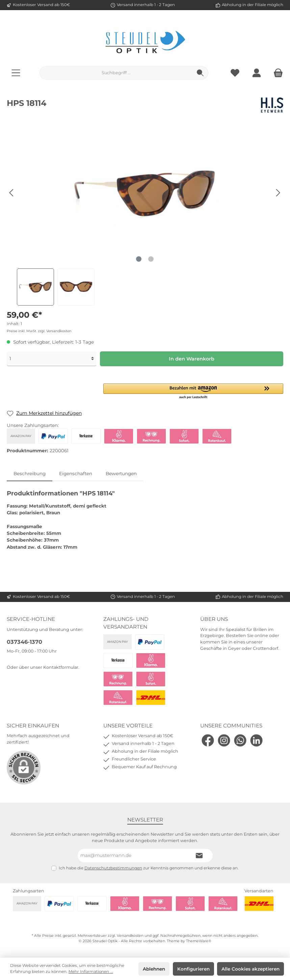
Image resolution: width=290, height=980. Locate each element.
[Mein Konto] (257, 73)
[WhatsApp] (240, 740)
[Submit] (199, 856)
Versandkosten (130, 936)
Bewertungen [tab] (121, 473)
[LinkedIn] (256, 740)
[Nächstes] (278, 193)
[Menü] (16, 73)
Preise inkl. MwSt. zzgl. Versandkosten (39, 331)
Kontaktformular (61, 667)
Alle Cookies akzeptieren (251, 969)
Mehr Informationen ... (91, 972)
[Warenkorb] (276, 73)
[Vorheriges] (12, 193)
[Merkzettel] (235, 73)
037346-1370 (24, 642)
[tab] (30, 473)
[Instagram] (224, 740)
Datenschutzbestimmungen (113, 868)
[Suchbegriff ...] (116, 73)
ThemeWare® (199, 941)
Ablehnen (154, 969)
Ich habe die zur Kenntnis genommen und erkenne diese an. (149, 868)
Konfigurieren (193, 969)
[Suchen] (200, 73)
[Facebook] (208, 740)
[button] (193, 392)
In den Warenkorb (192, 359)
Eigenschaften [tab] (76, 473)
